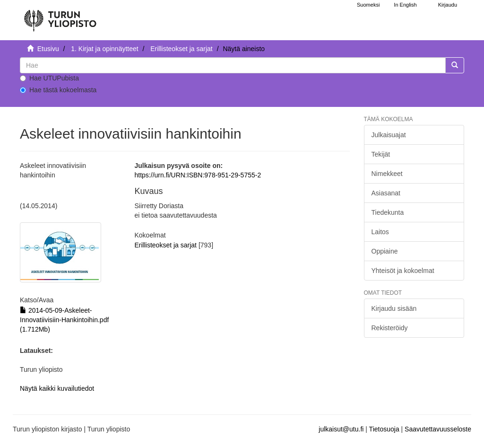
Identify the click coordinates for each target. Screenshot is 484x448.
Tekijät (381, 154)
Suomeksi (368, 5)
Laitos (380, 232)
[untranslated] (233, 65)
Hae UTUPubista (49, 78)
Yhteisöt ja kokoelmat (403, 271)
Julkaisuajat (389, 135)
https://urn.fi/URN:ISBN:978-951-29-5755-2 (198, 175)
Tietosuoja (384, 429)
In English (405, 5)
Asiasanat (386, 193)
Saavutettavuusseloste (438, 429)
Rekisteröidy (390, 328)
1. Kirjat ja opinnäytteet (104, 49)
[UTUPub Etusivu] (60, 17)
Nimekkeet (387, 174)
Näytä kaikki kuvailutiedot (57, 388)
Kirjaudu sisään (394, 308)
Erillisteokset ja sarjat (181, 49)
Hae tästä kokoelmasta (58, 90)
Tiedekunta (388, 212)
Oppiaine (385, 251)
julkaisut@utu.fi (341, 429)
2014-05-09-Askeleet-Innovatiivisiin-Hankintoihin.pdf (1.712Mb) (64, 320)
